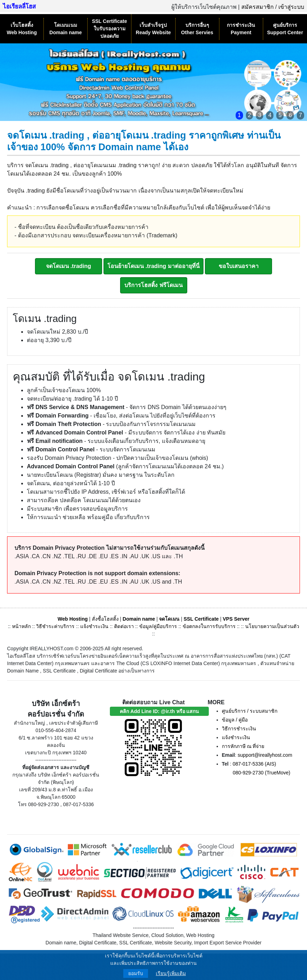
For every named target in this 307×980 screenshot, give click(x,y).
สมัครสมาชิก (258, 7)
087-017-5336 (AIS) (255, 764)
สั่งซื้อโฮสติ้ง (105, 619)
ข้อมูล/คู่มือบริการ (158, 626)
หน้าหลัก (22, 626)
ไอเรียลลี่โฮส (19, 7)
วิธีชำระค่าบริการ (55, 626)
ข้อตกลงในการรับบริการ (209, 626)
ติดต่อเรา (124, 626)
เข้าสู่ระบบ (291, 7)
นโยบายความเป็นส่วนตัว (272, 626)
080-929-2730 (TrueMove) (262, 773)
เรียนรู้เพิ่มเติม (171, 973)
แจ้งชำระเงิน (94, 626)
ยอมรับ (136, 973)
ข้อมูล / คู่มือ (235, 720)
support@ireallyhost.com (265, 755)
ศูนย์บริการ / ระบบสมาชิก (250, 711)
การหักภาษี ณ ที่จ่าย (243, 746)
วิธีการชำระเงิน (239, 729)
